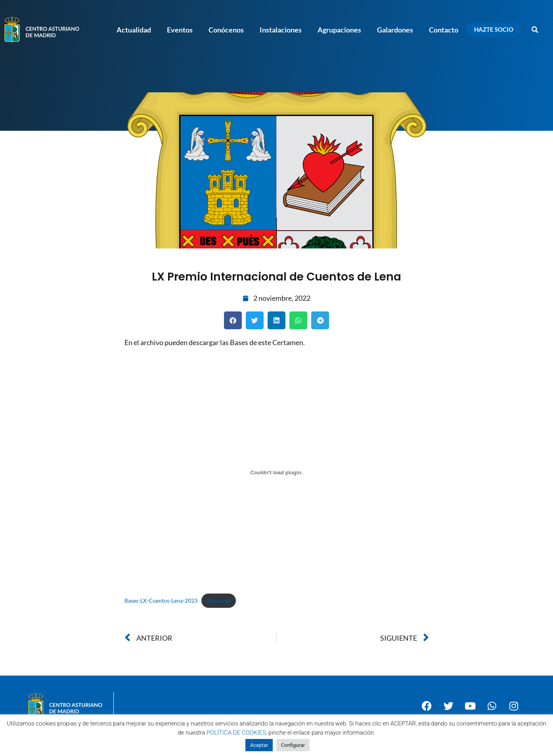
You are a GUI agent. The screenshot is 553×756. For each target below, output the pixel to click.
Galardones (395, 30)
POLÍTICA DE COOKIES (236, 733)
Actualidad (134, 30)
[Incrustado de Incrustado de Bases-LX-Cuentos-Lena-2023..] (277, 472)
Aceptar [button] (259, 745)
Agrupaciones (339, 30)
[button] (535, 30)
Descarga (219, 600)
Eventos (180, 30)
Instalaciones (281, 30)
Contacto (444, 30)
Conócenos (226, 30)
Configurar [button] (293, 745)
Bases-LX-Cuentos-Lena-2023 (161, 600)
